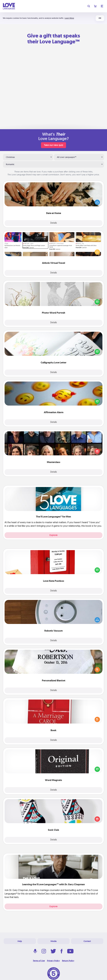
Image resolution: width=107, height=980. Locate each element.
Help (20, 941)
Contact (87, 941)
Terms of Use (39, 961)
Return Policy (68, 961)
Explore (53, 535)
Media (53, 941)
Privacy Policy (53, 961)
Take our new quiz (53, 145)
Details (54, 223)
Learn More (69, 18)
